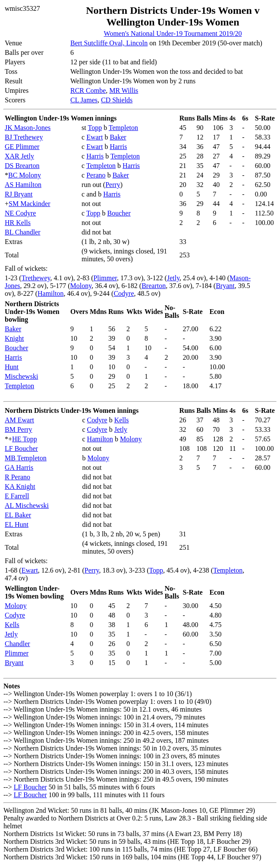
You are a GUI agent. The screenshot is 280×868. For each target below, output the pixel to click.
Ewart (94, 137)
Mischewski (21, 376)
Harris (118, 147)
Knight (14, 338)
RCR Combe (88, 90)
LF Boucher (21, 448)
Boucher (119, 213)
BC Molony (25, 175)
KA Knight (20, 486)
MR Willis (124, 90)
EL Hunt (17, 524)
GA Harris (19, 467)
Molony (81, 286)
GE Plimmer (22, 147)
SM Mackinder (29, 204)
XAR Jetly (19, 156)
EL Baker (18, 515)
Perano (96, 175)
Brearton (154, 286)
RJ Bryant (19, 194)
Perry (113, 185)
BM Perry (19, 429)
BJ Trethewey (24, 137)
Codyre (124, 293)
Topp (95, 128)
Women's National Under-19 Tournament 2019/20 (173, 33)
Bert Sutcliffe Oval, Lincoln (109, 43)
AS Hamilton (23, 185)
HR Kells (18, 223)
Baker (118, 137)
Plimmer (105, 278)
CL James (84, 100)
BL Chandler (23, 232)
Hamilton (50, 293)
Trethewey (36, 278)
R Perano (17, 477)
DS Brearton (22, 166)
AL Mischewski (27, 505)
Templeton (123, 128)
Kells (122, 420)
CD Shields (117, 100)
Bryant (225, 286)
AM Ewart (19, 420)
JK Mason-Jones (28, 128)
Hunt (12, 367)
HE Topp (25, 439)
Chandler (17, 644)
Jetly (173, 278)
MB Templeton (26, 458)
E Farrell (17, 496)
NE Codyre (20, 213)
